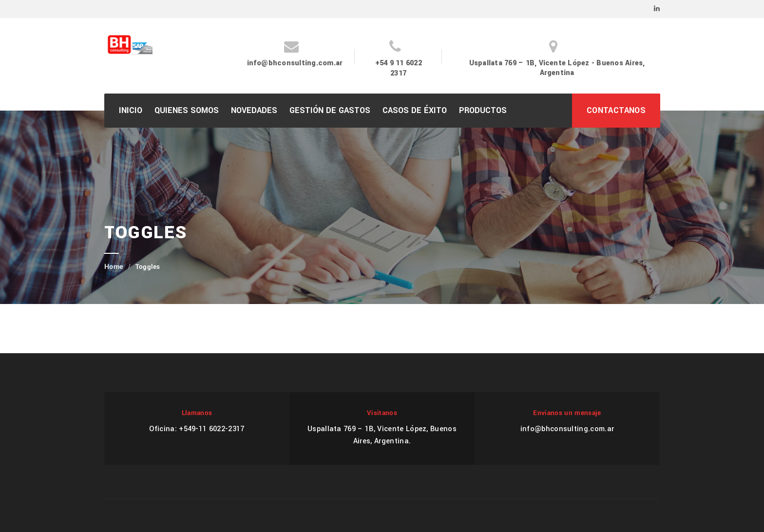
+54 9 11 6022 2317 (399, 68)
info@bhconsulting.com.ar (295, 63)
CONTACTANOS (616, 110)
